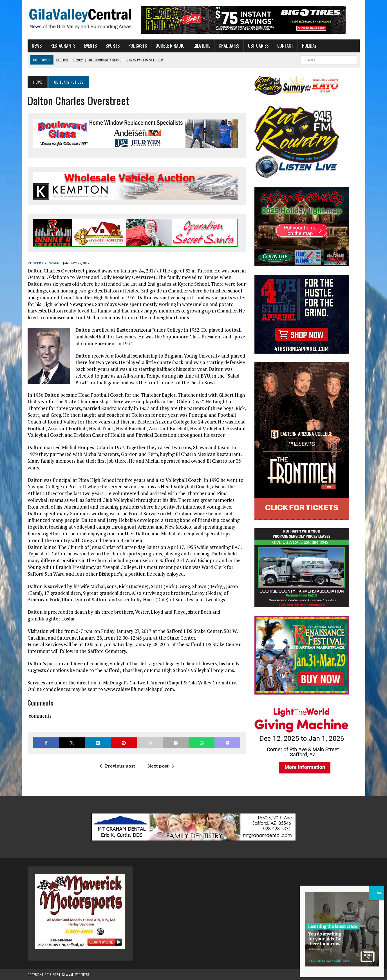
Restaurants (63, 46)
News (37, 46)
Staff (54, 263)
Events (90, 46)
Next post (161, 766)
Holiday (309, 46)
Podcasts (138, 46)
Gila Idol (202, 46)
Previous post (117, 766)
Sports (113, 46)
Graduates (229, 46)
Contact (285, 46)
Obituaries (258, 46)
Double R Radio (170, 46)
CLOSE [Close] (377, 893)
